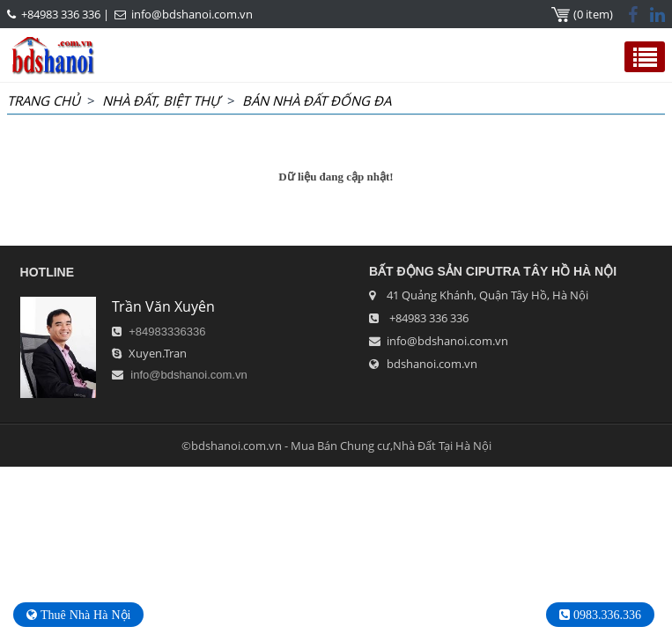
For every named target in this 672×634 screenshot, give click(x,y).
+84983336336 (167, 332)
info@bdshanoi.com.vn (192, 14)
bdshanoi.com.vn (432, 364)
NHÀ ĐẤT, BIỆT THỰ (161, 100)
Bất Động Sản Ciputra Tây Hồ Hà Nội (493, 271)
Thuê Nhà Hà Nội (84, 615)
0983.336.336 (606, 615)
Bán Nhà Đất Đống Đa (317, 100)
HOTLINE (47, 272)
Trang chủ (44, 100)
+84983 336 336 (61, 14)
